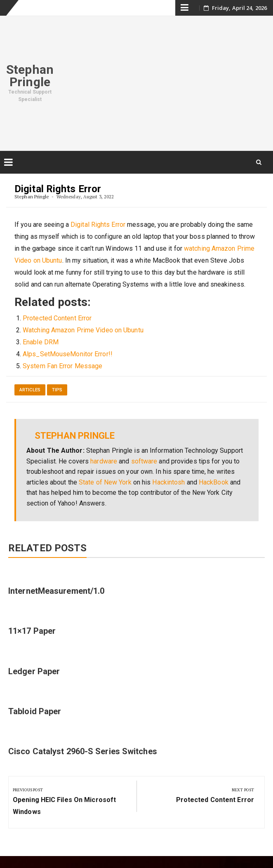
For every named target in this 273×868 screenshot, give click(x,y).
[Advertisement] (166, 82)
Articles (30, 390)
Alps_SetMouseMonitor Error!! (68, 354)
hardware (104, 461)
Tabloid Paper (35, 711)
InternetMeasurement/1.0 (56, 591)
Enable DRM (41, 342)
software (144, 461)
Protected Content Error (57, 318)
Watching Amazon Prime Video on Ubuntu (83, 330)
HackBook (214, 482)
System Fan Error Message (62, 366)
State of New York (105, 482)
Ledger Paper (34, 671)
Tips (57, 390)
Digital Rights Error (98, 225)
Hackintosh (168, 482)
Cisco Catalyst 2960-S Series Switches (83, 751)
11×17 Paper (32, 631)
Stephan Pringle (30, 76)
